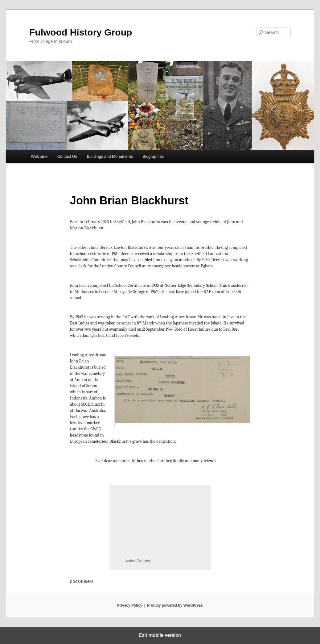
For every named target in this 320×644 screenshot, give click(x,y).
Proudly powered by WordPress (175, 605)
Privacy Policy (130, 605)
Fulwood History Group (81, 32)
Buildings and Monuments (110, 156)
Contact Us (67, 156)
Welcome (39, 156)
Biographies (153, 156)
